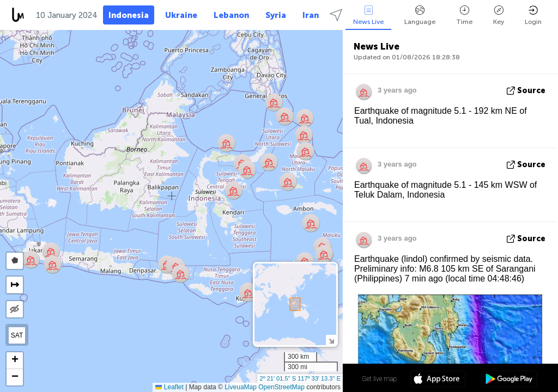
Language (420, 16)
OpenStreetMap (281, 387)
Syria (276, 15)
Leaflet (169, 387)
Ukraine (181, 15)
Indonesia (129, 15)
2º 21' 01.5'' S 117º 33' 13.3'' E (300, 378)
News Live (368, 16)
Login (533, 16)
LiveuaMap (241, 387)
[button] (304, 135)
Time (464, 16)
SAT (17, 335)
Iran (311, 15)
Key (499, 16)
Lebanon (231, 15)
